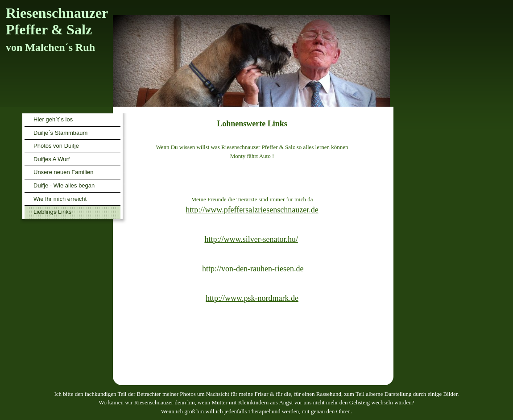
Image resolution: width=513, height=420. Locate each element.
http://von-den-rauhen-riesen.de (253, 269)
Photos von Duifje (56, 146)
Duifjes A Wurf (52, 159)
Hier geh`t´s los (53, 119)
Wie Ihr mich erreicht (60, 199)
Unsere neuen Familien (63, 172)
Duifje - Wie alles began (64, 185)
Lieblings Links (52, 212)
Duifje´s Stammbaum (60, 133)
